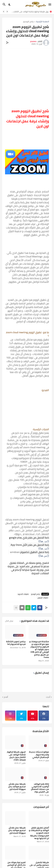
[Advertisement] (27, 79)
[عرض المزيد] (16, 608)
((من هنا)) (44, 556)
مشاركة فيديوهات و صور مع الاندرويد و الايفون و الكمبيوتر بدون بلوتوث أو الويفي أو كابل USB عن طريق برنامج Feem (39, 649)
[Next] (4, 12)
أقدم (6, 697)
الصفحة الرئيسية (42, 22)
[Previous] (7, 12)
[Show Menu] (50, 4)
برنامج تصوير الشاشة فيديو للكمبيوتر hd (16, 643)
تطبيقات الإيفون (43, 598)
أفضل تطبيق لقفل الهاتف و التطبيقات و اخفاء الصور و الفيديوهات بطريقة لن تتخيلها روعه (39, 833)
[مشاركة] (7, 43)
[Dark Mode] (10, 4)
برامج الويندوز (28, 22)
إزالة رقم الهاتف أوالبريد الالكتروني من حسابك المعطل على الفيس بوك (40, 788)
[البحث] (4, 4)
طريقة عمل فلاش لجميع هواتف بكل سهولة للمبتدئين (17, 787)
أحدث (48, 697)
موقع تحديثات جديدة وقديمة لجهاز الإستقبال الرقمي (39, 755)
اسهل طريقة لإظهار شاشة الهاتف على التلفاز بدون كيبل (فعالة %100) (29, 12)
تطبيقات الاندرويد (23, 594)
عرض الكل (9, 621)
